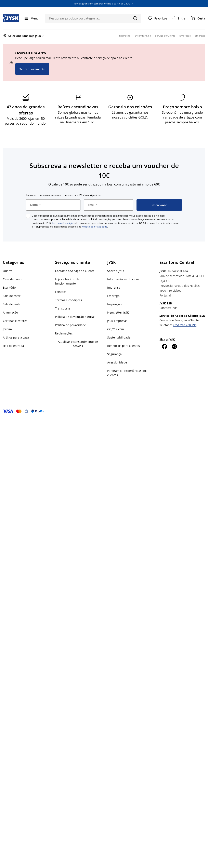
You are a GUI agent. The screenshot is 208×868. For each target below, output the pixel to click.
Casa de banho (13, 279)
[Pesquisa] (135, 18)
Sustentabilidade (119, 337)
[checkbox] (28, 216)
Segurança (114, 354)
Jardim (7, 329)
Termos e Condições (64, 223)
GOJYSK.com (116, 329)
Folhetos (61, 292)
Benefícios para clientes (123, 346)
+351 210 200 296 (185, 325)
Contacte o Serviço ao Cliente (75, 271)
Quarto (8, 271)
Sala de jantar (12, 304)
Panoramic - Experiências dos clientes (127, 373)
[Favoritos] (157, 18)
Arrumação (10, 312)
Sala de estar (12, 296)
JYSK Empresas (117, 321)
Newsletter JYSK (118, 312)
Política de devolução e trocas (75, 317)
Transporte (63, 308)
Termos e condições (69, 300)
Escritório (9, 287)
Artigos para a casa (16, 337)
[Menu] (31, 18)
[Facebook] (164, 346)
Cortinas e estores (15, 321)
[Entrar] (179, 18)
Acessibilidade (117, 362)
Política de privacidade (70, 325)
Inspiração (114, 304)
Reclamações (64, 333)
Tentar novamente (32, 69)
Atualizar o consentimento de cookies (78, 344)
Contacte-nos (168, 308)
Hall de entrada (13, 346)
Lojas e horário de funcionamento (67, 281)
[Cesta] (198, 18)
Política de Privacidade (95, 227)
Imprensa (114, 287)
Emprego (113, 296)
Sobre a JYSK (116, 271)
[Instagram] (174, 346)
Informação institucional (124, 279)
